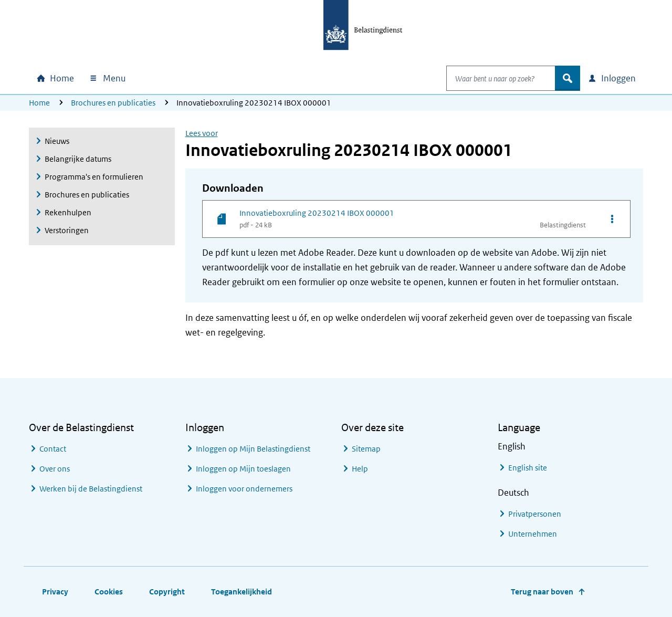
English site (528, 468)
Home (39, 103)
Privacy (55, 592)
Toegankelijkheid (241, 592)
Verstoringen (67, 230)
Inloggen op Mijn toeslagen (243, 469)
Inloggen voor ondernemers (244, 489)
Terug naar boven (542, 592)
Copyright (167, 592)
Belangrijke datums (78, 159)
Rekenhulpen (68, 212)
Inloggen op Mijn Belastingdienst (253, 449)
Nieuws (57, 141)
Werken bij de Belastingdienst (91, 489)
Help (360, 469)
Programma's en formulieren (94, 177)
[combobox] (490, 78)
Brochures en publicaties (113, 103)
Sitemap (366, 449)
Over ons (55, 469)
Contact (53, 449)
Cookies (109, 592)
